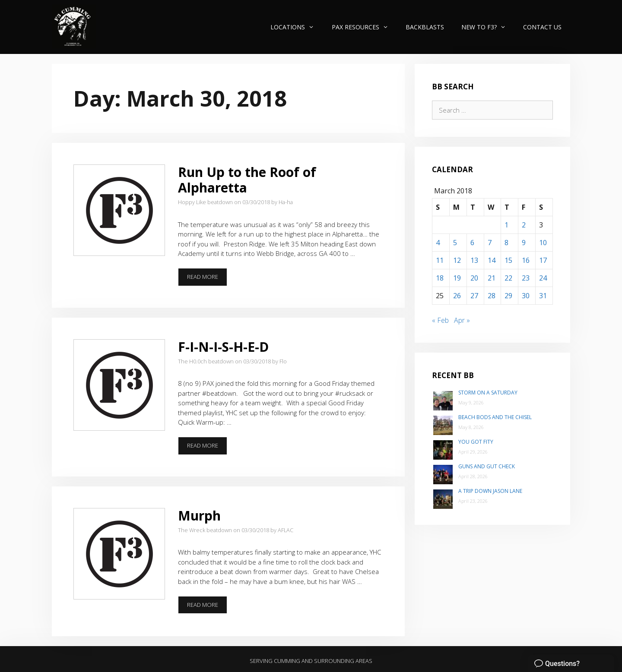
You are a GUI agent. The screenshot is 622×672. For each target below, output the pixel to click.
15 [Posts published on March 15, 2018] (508, 260)
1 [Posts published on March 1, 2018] (506, 225)
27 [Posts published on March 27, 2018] (474, 296)
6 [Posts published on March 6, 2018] (472, 243)
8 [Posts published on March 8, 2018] (506, 243)
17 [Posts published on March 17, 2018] (543, 260)
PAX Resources (364, 27)
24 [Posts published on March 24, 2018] (543, 278)
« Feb (440, 320)
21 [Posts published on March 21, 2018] (492, 278)
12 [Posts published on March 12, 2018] (457, 260)
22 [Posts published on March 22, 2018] (508, 278)
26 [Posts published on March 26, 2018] (457, 296)
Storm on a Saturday (488, 393)
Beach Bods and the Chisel (495, 417)
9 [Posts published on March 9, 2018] (524, 243)
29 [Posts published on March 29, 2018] (508, 296)
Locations (297, 27)
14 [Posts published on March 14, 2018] (492, 260)
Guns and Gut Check (487, 466)
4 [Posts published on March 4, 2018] (438, 243)
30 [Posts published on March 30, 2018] (526, 296)
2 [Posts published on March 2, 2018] (524, 225)
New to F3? (488, 27)
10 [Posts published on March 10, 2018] (543, 243)
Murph (199, 516)
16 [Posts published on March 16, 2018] (526, 260)
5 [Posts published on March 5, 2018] (455, 243)
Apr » (462, 320)
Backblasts (425, 27)
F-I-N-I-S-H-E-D (223, 347)
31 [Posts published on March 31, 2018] (543, 296)
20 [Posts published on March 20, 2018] (474, 278)
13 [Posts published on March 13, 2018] (474, 260)
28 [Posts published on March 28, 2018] (492, 296)
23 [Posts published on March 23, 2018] (526, 278)
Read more (207, 279)
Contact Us (542, 27)
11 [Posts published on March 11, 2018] (440, 260)
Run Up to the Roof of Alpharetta (247, 180)
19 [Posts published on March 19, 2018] (457, 278)
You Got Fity (476, 442)
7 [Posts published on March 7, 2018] (490, 243)
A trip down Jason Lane (490, 491)
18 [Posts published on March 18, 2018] (440, 278)
